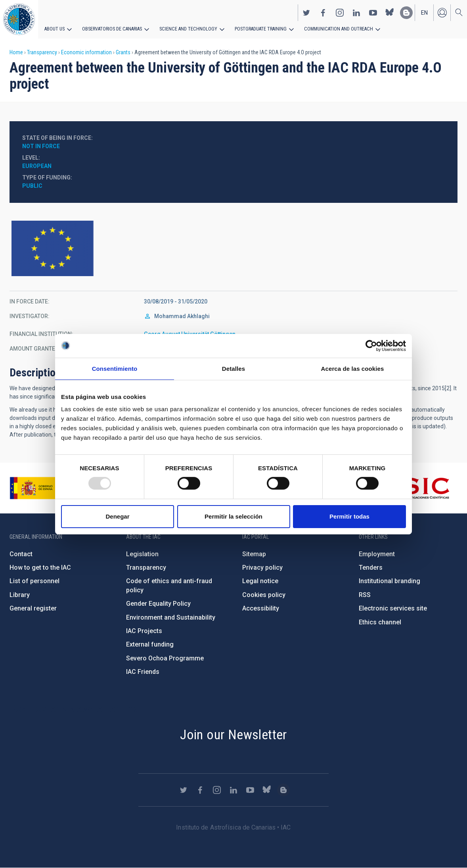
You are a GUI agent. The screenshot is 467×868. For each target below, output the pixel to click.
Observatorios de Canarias (112, 29)
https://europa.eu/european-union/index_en (233, 248)
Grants (123, 52)
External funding (150, 644)
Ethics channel (380, 622)
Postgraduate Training (257, 29)
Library (20, 595)
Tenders (371, 568)
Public (32, 186)
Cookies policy (264, 595)
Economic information (86, 52)
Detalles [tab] (233, 368)
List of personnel (34, 581)
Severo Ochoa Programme (165, 658)
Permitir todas (349, 516)
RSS (365, 595)
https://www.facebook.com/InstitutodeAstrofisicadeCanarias (323, 12)
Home (16, 52)
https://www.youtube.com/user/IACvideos (373, 12)
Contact (21, 554)
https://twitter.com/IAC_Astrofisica (306, 12)
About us (55, 29)
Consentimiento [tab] (115, 368)
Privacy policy (262, 568)
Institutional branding (389, 581)
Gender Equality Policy (158, 604)
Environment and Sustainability (171, 617)
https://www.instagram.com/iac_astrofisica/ (340, 12)
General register (33, 608)
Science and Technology (186, 29)
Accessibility (261, 608)
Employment (377, 554)
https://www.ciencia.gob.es (54, 488)
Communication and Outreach (333, 29)
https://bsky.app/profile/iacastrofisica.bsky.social (390, 12)
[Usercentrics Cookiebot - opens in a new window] (371, 345)
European (37, 166)
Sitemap (254, 554)
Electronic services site (393, 608)
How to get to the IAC (40, 568)
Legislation (142, 554)
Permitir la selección (233, 516)
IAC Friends (143, 672)
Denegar (117, 516)
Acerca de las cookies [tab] (353, 368)
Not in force (41, 146)
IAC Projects (144, 631)
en (424, 12)
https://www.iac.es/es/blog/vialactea (406, 12)
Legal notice (260, 581)
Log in (442, 12)
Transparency (42, 52)
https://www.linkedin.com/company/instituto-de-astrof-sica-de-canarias (356, 12)
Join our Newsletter (233, 734)
